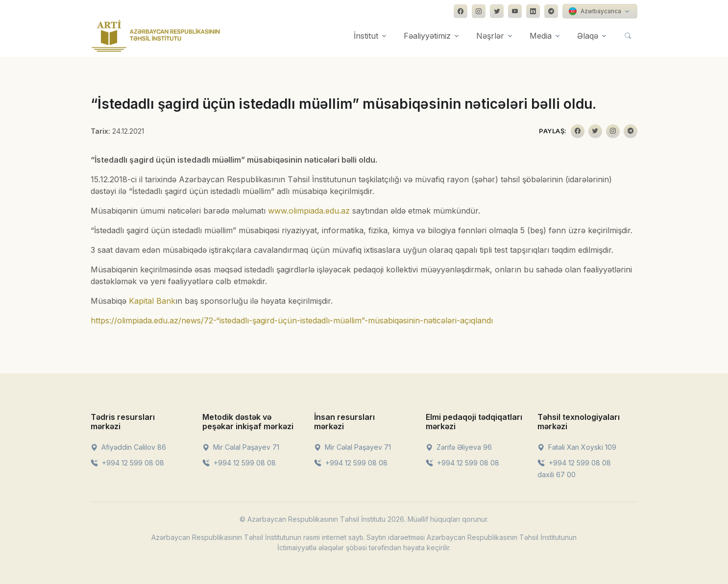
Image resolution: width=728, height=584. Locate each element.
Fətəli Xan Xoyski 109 (577, 447)
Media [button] (541, 36)
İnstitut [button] (366, 36)
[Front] (156, 36)
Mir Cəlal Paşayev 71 (241, 447)
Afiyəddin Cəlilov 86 (128, 447)
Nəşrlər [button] (490, 36)
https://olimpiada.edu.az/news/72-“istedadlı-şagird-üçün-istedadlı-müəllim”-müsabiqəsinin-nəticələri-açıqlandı (292, 320)
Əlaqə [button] (588, 36)
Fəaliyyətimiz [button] (427, 36)
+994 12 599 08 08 (127, 463)
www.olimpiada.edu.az (309, 211)
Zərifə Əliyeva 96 (459, 447)
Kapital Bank (152, 301)
